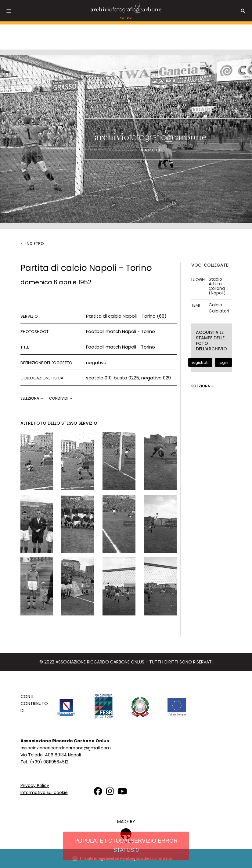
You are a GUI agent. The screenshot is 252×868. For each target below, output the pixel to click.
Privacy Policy (35, 785)
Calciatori (219, 311)
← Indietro (32, 244)
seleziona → (32, 398)
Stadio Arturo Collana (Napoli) (217, 286)
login (223, 362)
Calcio (215, 305)
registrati (200, 362)
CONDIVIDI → (61, 398)
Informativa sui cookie (44, 792)
